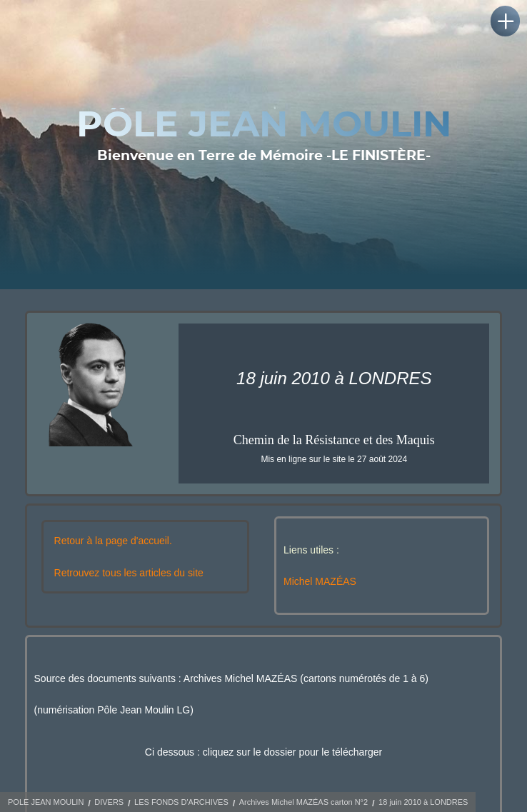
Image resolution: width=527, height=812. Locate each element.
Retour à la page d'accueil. (113, 541)
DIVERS (109, 802)
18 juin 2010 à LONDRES (423, 802)
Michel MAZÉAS (320, 581)
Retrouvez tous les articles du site (129, 573)
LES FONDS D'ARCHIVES (181, 802)
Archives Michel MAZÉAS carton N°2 (303, 802)
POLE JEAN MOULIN (46, 802)
